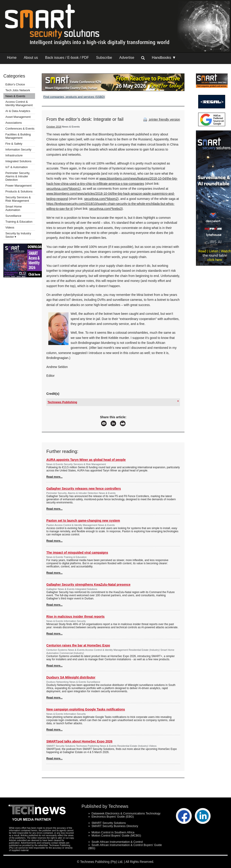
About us (31, 58)
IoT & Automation (17, 167)
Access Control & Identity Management (19, 103)
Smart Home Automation (14, 208)
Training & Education (19, 222)
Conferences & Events (20, 129)
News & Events (15, 96)
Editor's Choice (15, 84)
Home (12, 58)
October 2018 (54, 127)
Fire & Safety (14, 144)
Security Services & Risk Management (18, 199)
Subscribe (104, 58)
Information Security (18, 150)
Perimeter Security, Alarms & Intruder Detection (18, 176)
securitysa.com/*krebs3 (106, 209)
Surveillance (13, 216)
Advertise (127, 58)
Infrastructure (14, 155)
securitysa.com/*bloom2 (101, 199)
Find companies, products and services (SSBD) (74, 97)
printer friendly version (161, 119)
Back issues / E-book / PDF (67, 58)
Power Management (18, 186)
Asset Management (18, 117)
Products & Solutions (19, 191)
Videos (10, 227)
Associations (14, 123)
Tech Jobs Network (18, 90)
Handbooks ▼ (164, 58)
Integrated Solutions (18, 161)
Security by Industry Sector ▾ (18, 235)
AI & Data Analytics (18, 111)
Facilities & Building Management (18, 136)
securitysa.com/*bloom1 (63, 189)
